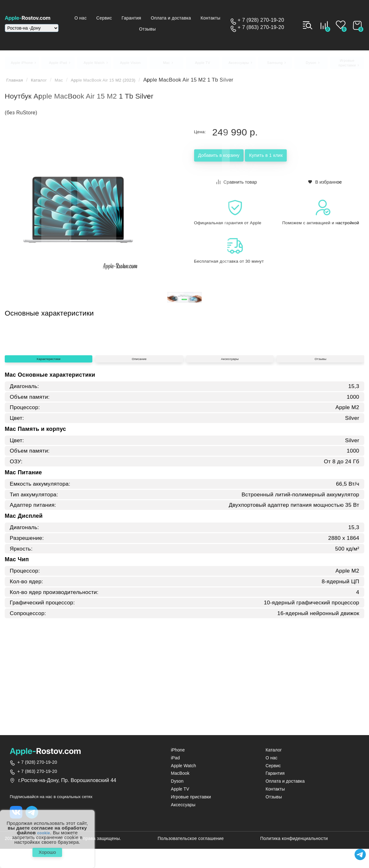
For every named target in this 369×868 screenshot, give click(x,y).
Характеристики (49, 453)
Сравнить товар (237, 185)
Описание (139, 453)
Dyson (177, 785)
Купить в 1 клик (305, 160)
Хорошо (47, 851)
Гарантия (158, 18)
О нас (104, 18)
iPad (175, 761)
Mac (67, 84)
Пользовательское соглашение (191, 843)
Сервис (129, 18)
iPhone (178, 754)
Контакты (133, 29)
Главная (17, 84)
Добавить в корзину (232, 160)
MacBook (180, 777)
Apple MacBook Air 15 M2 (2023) (120, 84)
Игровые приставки (191, 800)
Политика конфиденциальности (294, 843)
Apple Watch (183, 769)
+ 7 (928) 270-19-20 (261, 20)
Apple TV (180, 793)
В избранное (325, 185)
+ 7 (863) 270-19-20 (261, 28)
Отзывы (186, 29)
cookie (44, 829)
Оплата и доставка (199, 18)
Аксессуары (230, 453)
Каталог (45, 84)
